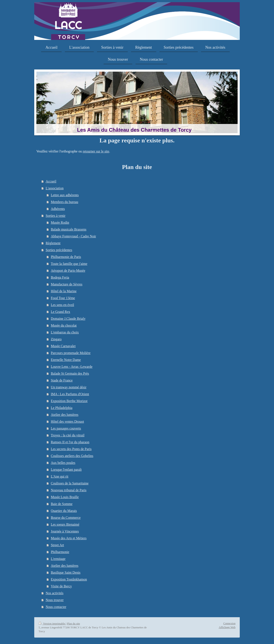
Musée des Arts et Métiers (69, 538)
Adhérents (58, 209)
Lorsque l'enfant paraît (66, 470)
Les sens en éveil (62, 305)
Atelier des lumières (65, 415)
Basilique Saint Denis (66, 572)
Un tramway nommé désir (69, 387)
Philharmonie (60, 552)
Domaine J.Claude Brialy (68, 319)
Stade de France (62, 380)
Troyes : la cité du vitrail (68, 435)
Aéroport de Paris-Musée (68, 271)
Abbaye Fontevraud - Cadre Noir (73, 236)
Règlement (53, 243)
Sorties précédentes (59, 250)
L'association (55, 188)
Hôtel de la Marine (64, 291)
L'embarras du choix (65, 332)
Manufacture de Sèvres (67, 284)
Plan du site (74, 624)
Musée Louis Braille (65, 497)
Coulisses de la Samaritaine (70, 483)
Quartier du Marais (64, 511)
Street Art (57, 545)
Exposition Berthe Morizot (69, 401)
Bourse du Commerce (66, 518)
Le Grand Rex (60, 312)
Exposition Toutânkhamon (69, 579)
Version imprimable (52, 624)
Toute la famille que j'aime (69, 264)
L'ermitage (58, 559)
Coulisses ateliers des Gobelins (72, 456)
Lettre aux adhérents (65, 195)
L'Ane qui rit (60, 476)
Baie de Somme (62, 504)
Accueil (51, 181)
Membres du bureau (64, 202)
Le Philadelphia (62, 408)
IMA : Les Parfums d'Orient (70, 394)
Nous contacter (56, 607)
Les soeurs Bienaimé (65, 524)
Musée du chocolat (64, 325)
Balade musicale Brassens (68, 229)
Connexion (229, 623)
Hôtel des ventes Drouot (67, 422)
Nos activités (54, 593)
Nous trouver (55, 600)
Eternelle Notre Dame (66, 360)
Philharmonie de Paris (66, 257)
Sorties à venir (55, 216)
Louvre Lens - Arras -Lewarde (72, 367)
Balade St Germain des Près (70, 373)
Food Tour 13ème (63, 298)
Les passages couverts (66, 428)
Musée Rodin (60, 222)
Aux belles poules (63, 463)
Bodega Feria (60, 277)
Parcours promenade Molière (71, 353)
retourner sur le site (96, 151)
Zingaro (56, 339)
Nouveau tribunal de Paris (69, 490)
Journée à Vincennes (65, 531)
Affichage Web (227, 627)
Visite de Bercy (61, 586)
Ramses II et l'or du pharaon (70, 442)
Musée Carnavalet (63, 346)
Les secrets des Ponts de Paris (71, 449)
